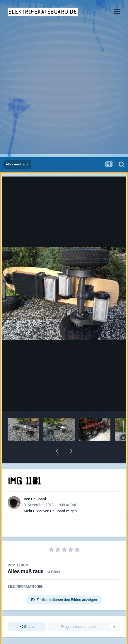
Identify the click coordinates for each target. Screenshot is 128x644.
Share (27, 627)
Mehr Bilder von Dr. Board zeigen (50, 511)
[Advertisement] (64, 90)
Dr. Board (39, 499)
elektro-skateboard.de (43, 12)
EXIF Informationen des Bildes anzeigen (64, 600)
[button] (57, 451)
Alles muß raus (25, 571)
